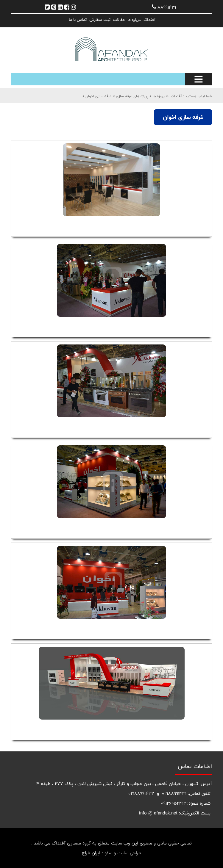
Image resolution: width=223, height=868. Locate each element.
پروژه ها (158, 96)
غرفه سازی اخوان (98, 96)
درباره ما (134, 20)
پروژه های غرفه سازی (131, 96)
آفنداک (149, 20)
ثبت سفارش (100, 20)
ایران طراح (91, 853)
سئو (108, 853)
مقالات (119, 20)
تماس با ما (78, 20)
